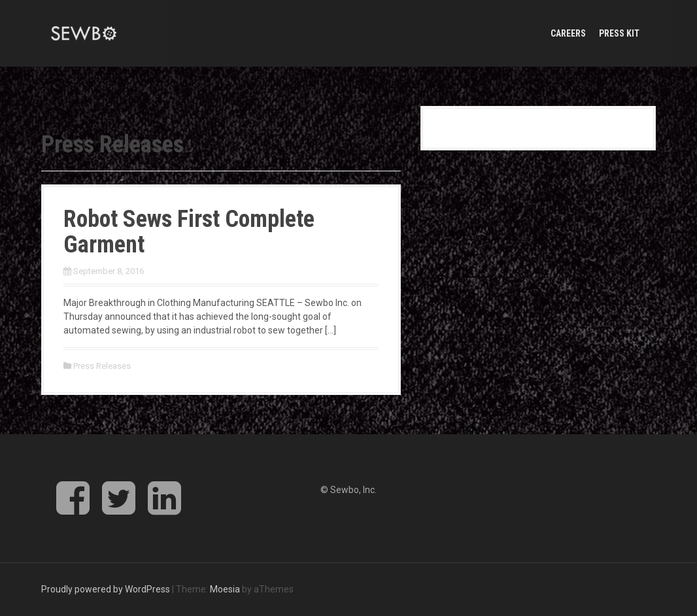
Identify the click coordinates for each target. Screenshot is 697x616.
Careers (568, 33)
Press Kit (619, 33)
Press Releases (102, 366)
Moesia (225, 589)
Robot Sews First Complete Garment (189, 232)
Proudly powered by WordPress (106, 589)
